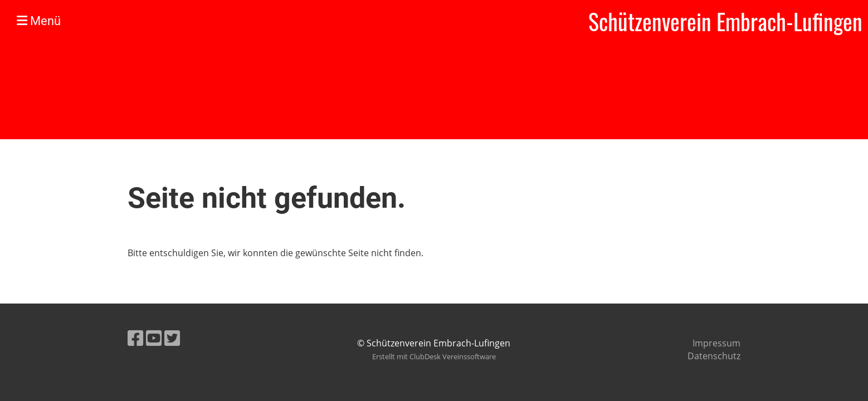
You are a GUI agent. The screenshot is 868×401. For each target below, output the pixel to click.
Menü (39, 21)
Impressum (716, 343)
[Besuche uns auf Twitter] (172, 338)
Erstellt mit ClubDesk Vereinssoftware (434, 356)
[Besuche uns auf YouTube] (154, 338)
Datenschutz (714, 356)
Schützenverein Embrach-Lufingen (725, 21)
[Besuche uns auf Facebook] (135, 338)
